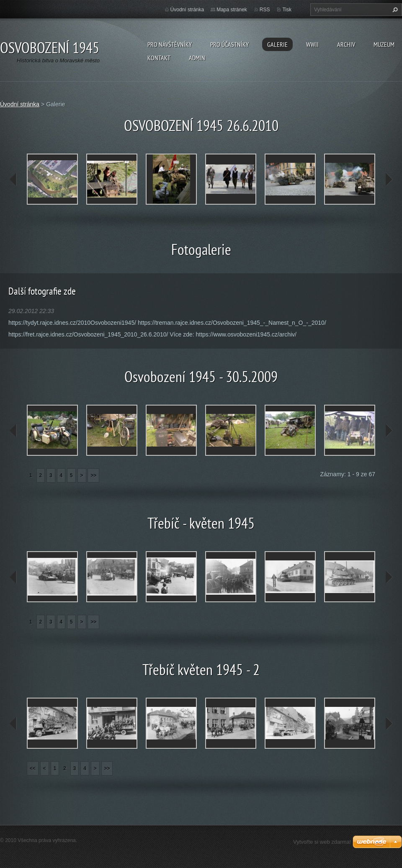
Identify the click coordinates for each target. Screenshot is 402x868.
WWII (312, 44)
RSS (265, 10)
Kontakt (159, 58)
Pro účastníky (229, 44)
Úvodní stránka (187, 10)
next (389, 180)
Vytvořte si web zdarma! (322, 842)
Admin (197, 58)
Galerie (277, 44)
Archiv (346, 44)
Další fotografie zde (42, 291)
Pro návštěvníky (170, 44)
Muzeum (384, 44)
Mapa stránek (232, 10)
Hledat (394, 10)
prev (13, 180)
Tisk (287, 10)
